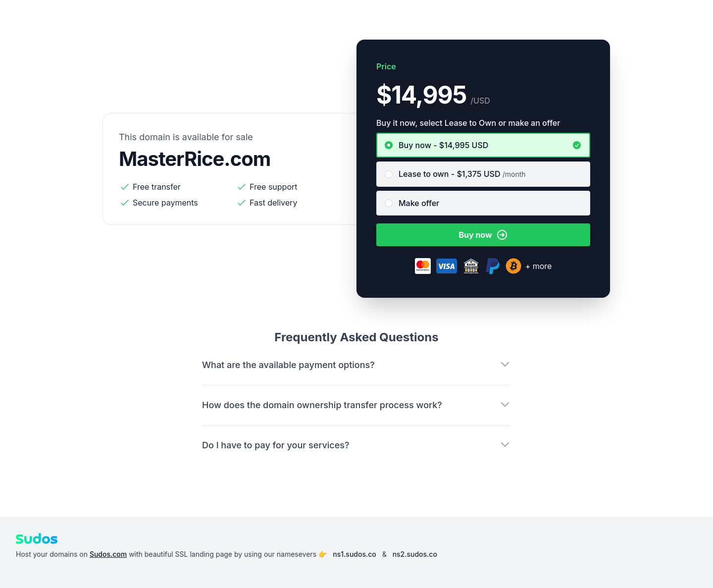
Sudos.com (108, 554)
